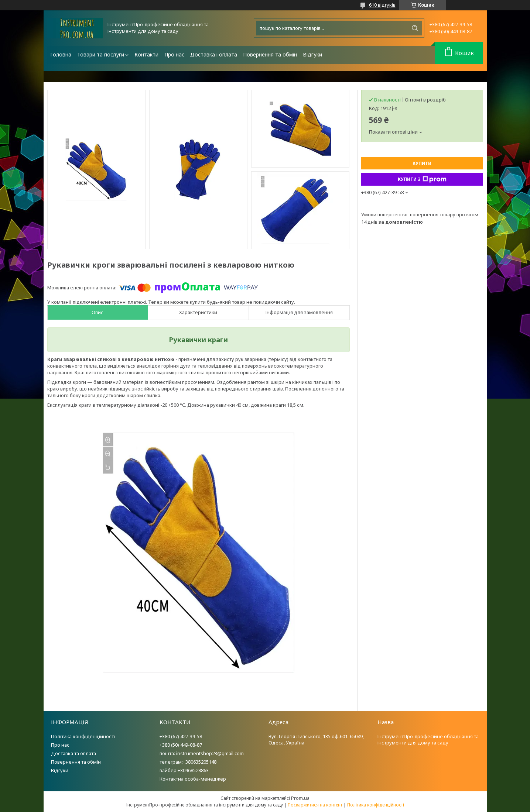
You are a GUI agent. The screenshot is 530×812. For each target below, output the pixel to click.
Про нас (174, 54)
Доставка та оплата (73, 753)
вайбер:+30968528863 (184, 770)
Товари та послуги (101, 54)
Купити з (422, 179)
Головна (61, 54)
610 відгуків (382, 5)
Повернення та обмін (270, 54)
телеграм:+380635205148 (188, 762)
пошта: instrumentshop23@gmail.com (202, 753)
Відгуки (312, 54)
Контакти (146, 54)
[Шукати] (415, 28)
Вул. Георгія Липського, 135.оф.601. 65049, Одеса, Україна (316, 739)
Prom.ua (300, 798)
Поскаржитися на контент (315, 805)
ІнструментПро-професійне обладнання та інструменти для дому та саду (428, 739)
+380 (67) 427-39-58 (181, 736)
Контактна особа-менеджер (193, 779)
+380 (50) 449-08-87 (181, 745)
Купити (422, 163)
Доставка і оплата (214, 54)
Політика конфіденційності (83, 736)
